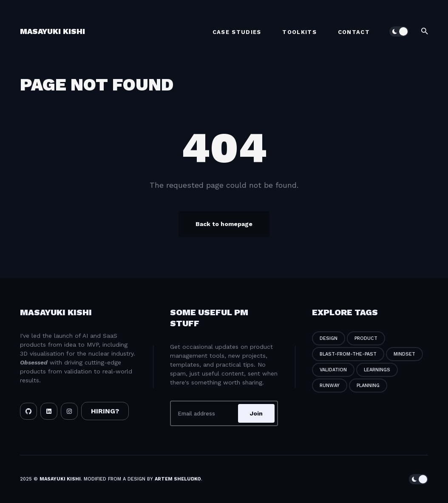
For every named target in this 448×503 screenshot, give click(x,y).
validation (333, 370)
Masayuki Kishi (52, 31)
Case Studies (237, 32)
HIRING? (105, 411)
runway (330, 386)
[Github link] (28, 411)
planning (368, 386)
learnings (377, 370)
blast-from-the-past (348, 354)
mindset (404, 354)
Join (256, 413)
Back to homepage (224, 224)
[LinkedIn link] (49, 411)
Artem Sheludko (178, 479)
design (329, 338)
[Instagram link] (69, 411)
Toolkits (299, 32)
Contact (354, 32)
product (366, 338)
